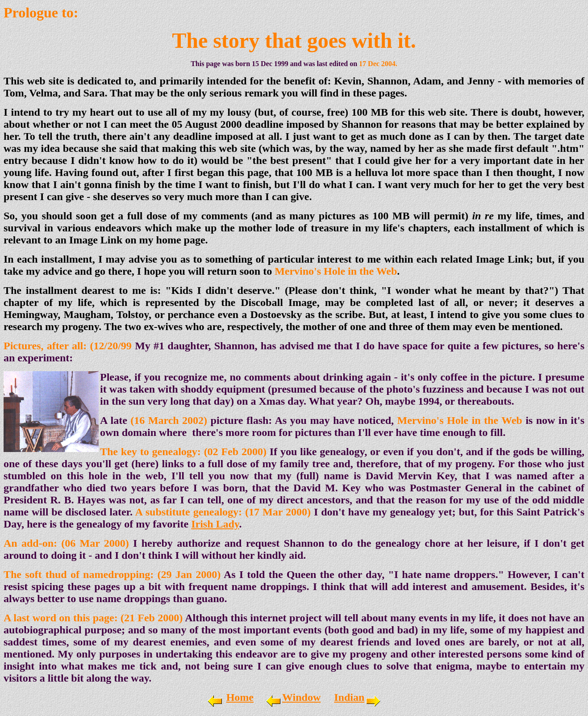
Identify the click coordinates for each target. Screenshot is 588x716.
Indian (349, 697)
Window (301, 697)
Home (240, 697)
